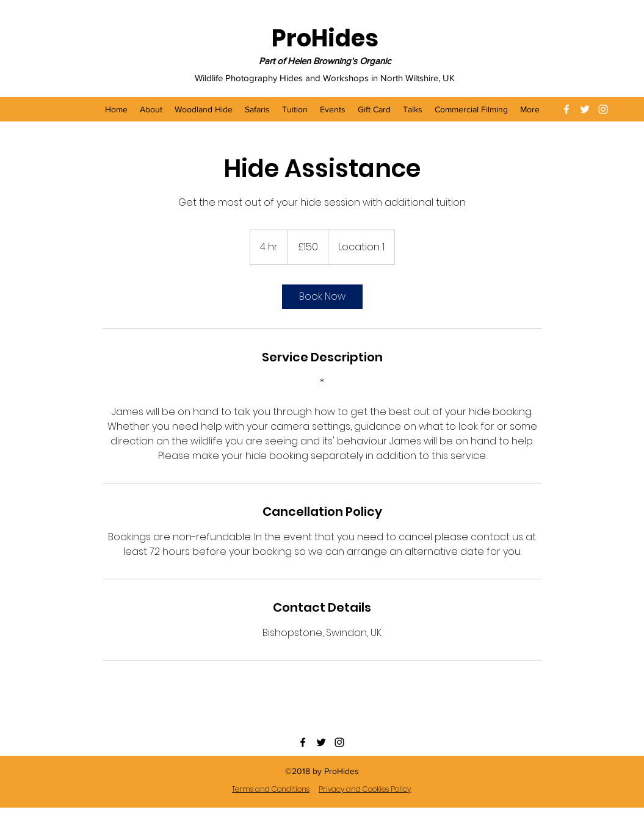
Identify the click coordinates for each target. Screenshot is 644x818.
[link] (322, 297)
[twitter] (585, 109)
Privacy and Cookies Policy (365, 789)
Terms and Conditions (271, 789)
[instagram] (603, 109)
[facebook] (566, 109)
